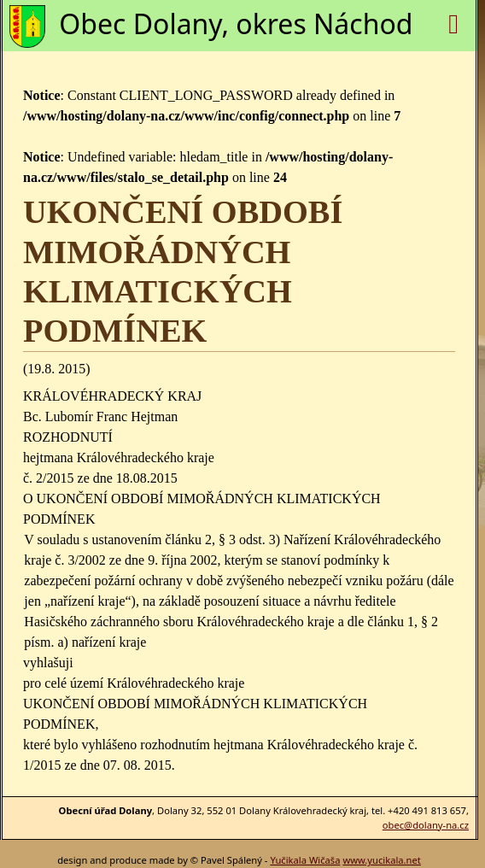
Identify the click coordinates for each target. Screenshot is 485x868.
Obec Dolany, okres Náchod (236, 23)
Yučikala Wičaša (305, 860)
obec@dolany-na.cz (426, 825)
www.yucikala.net (381, 860)
